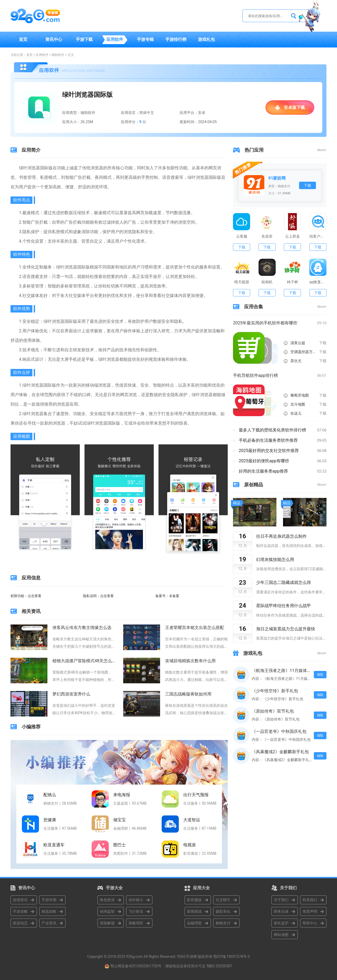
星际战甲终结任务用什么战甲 (284, 606)
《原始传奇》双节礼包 (273, 711)
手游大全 (114, 888)
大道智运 (192, 820)
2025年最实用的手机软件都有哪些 (265, 323)
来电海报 (122, 795)
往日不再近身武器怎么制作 (281, 536)
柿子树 (293, 282)
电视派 (190, 845)
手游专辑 (145, 39)
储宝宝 (120, 820)
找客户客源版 (318, 236)
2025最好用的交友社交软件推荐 (269, 451)
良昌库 (267, 236)
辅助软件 (58, 55)
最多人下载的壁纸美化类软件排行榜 (272, 430)
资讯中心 (54, 39)
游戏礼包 (206, 39)
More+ (322, 150)
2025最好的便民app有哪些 (264, 461)
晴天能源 (242, 282)
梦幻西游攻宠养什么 (71, 694)
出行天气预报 (196, 795)
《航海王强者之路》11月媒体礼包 (282, 671)
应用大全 (201, 888)
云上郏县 (293, 236)
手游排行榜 (176, 39)
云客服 (242, 236)
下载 (308, 185)
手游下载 (84, 39)
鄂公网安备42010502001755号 (136, 966)
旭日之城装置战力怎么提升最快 (286, 629)
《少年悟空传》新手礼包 (275, 691)
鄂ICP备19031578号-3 (231, 957)
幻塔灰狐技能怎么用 (275, 559)
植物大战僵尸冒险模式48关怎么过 (84, 661)
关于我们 (288, 888)
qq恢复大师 (318, 282)
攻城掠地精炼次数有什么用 (190, 661)
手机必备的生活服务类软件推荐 (268, 440)
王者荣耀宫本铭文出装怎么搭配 (195, 628)
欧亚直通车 (54, 845)
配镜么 (50, 795)
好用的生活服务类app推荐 (263, 471)
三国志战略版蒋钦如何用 (188, 694)
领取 (320, 675)
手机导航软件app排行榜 (256, 375)
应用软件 (115, 39)
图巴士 (120, 845)
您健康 (50, 820)
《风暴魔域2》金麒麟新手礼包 (280, 752)
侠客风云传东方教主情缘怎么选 (82, 628)
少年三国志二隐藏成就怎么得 (284, 582)
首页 (23, 39)
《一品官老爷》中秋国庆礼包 (279, 731)
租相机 (267, 282)
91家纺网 (277, 178)
